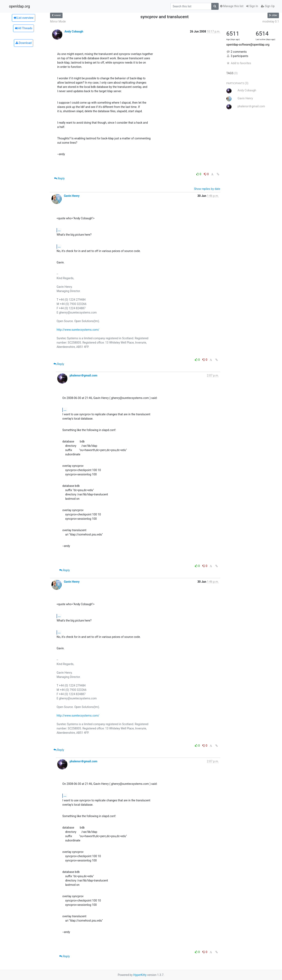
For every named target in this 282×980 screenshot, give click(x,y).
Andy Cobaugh (74, 31)
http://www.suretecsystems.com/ (78, 330)
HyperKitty (140, 975)
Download (24, 43)
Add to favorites (239, 63)
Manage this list (232, 6)
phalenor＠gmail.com (83, 375)
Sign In (252, 6)
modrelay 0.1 (271, 21)
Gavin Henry (72, 196)
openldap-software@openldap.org (248, 45)
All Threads (23, 28)
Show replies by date (207, 189)
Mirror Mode (58, 21)
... (59, 230)
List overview (23, 18)
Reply (59, 178)
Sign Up (268, 6)
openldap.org (19, 6)
